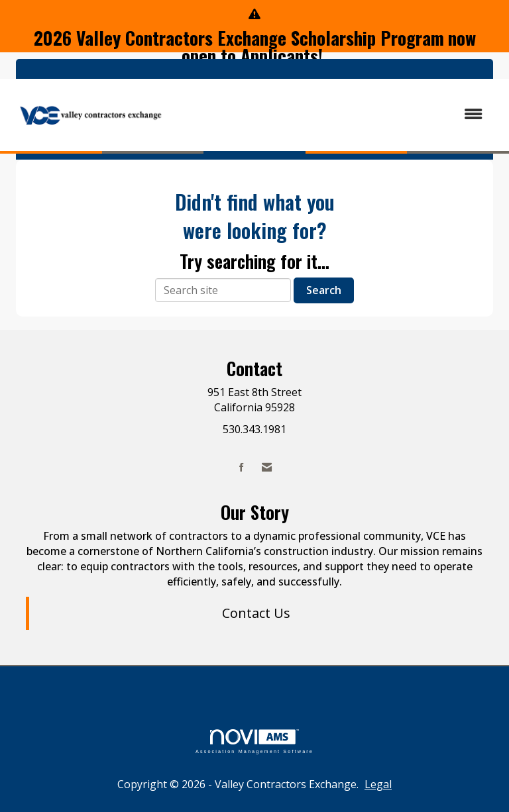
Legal (378, 784)
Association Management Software (254, 741)
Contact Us (256, 613)
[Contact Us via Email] (267, 467)
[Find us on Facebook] (242, 467)
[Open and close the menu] (333, 114)
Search (324, 290)
